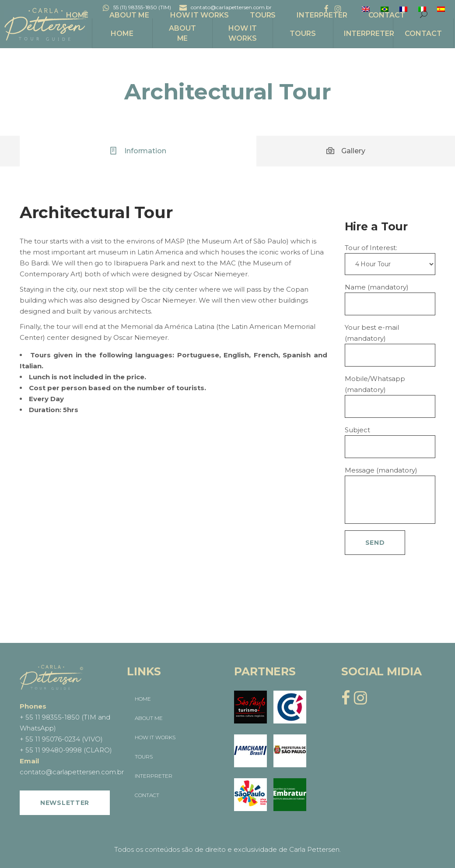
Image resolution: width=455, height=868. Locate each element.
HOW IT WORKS (155, 737)
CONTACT (147, 795)
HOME (143, 699)
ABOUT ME (149, 718)
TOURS (144, 757)
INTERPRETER (154, 776)
